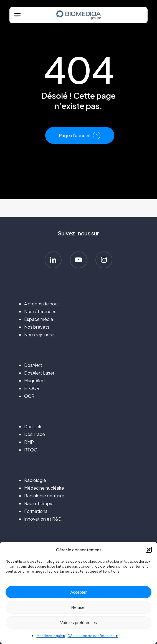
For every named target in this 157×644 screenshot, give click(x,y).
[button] (149, 550)
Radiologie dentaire (44, 496)
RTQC (31, 450)
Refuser (79, 607)
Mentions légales (51, 636)
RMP (29, 442)
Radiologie (35, 480)
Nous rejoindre (39, 335)
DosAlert (33, 365)
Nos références (40, 311)
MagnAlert (35, 381)
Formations (36, 511)
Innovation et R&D (43, 519)
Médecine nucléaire (44, 488)
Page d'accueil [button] (75, 136)
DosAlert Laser (39, 373)
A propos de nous (42, 304)
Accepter (78, 592)
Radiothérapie (39, 503)
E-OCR (32, 388)
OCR (29, 396)
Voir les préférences (79, 623)
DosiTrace (35, 434)
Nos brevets (37, 327)
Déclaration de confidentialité (93, 636)
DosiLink (33, 426)
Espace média (39, 319)
